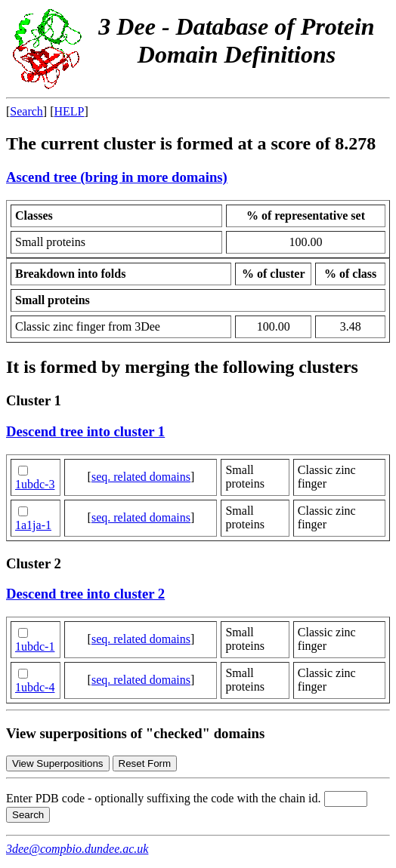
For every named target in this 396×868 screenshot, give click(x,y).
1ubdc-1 (35, 646)
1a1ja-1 (33, 525)
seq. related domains (141, 477)
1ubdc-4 (35, 687)
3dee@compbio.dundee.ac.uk (77, 849)
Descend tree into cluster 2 (85, 594)
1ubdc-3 (35, 484)
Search (26, 111)
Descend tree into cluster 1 (85, 431)
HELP (70, 111)
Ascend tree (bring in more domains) (117, 177)
